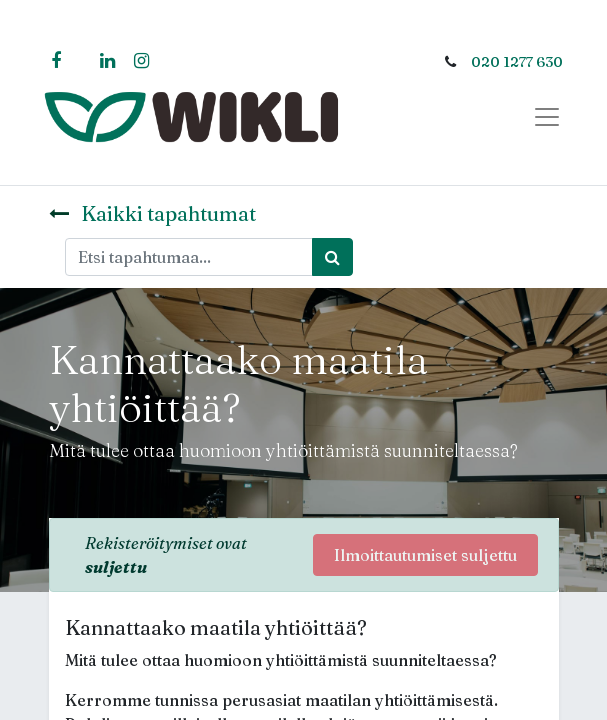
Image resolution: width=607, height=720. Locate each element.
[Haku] (332, 257)
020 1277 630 (517, 62)
